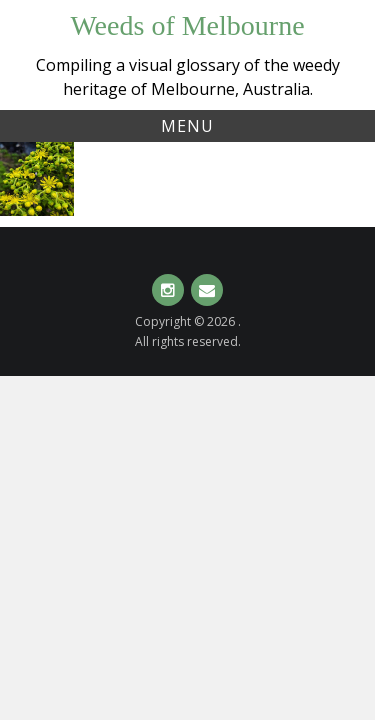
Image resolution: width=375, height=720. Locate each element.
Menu (187, 126)
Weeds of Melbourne (187, 25)
